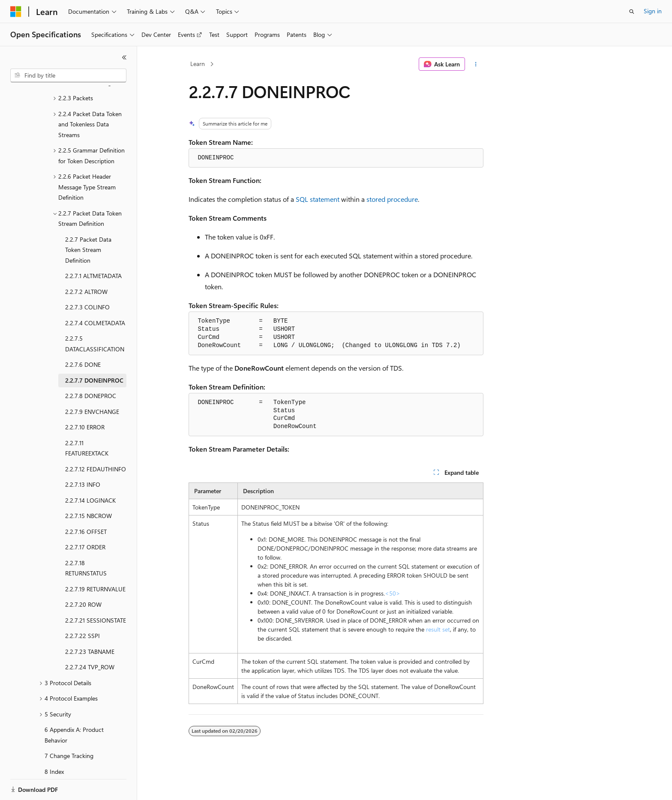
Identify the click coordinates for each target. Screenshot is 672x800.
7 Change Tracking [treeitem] (69, 726)
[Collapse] (124, 57)
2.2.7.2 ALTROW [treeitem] (86, 262)
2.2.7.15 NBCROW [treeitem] (88, 486)
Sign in (653, 11)
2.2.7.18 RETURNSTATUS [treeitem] (86, 539)
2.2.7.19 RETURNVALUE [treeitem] (95, 559)
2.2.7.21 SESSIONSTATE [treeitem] (96, 591)
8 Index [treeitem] (54, 742)
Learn (198, 64)
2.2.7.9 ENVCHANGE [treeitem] (92, 382)
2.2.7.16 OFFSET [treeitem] (86, 502)
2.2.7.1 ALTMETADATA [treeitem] (93, 246)
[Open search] (632, 12)
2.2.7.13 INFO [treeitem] (83, 455)
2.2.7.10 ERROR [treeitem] (85, 397)
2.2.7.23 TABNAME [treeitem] (90, 622)
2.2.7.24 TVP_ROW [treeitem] (90, 637)
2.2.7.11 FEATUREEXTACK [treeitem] (87, 419)
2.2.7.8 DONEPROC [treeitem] (91, 366)
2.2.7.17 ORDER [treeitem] (85, 517)
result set (438, 629)
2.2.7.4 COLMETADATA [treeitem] (95, 293)
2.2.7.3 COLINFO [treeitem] (87, 277)
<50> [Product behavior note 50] (393, 593)
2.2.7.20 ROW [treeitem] (83, 575)
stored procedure (392, 199)
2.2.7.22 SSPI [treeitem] (82, 606)
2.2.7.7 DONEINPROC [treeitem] (94, 351)
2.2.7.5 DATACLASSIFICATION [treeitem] (95, 314)
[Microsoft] (16, 12)
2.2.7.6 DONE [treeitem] (83, 335)
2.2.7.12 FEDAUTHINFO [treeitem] (96, 439)
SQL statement (318, 199)
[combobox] (68, 75)
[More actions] (476, 64)
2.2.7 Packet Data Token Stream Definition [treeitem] (88, 220)
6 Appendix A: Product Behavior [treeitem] (74, 705)
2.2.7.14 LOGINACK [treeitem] (90, 471)
